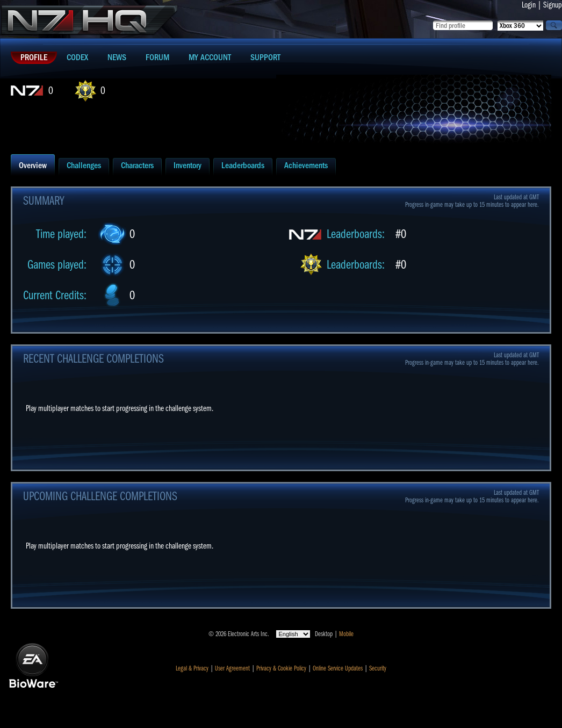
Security (378, 668)
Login (529, 5)
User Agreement (232, 668)
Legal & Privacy (192, 668)
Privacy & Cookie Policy (281, 668)
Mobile (346, 634)
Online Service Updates (338, 668)
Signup (553, 5)
